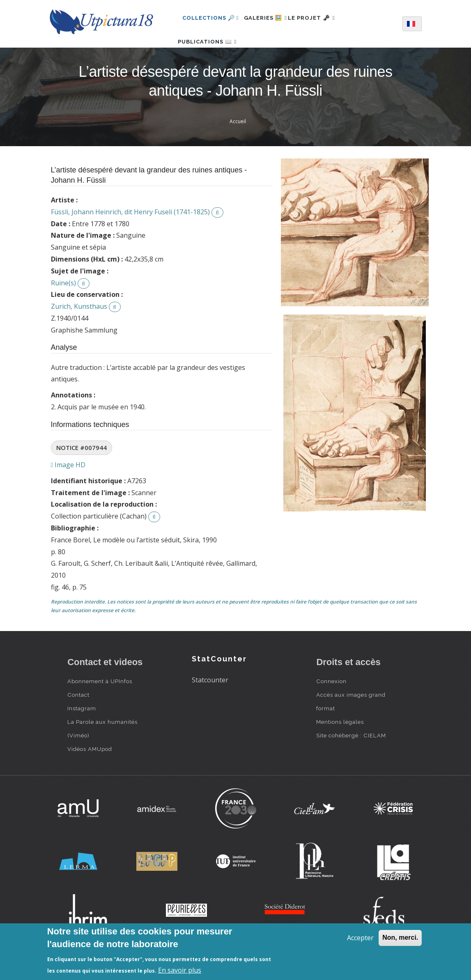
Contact (78, 719)
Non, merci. (400, 938)
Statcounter (210, 704)
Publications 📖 (212, 54)
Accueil (238, 146)
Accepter (360, 938)
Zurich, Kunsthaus (79, 330)
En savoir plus (180, 970)
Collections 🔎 (211, 18)
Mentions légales (340, 746)
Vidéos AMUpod (90, 773)
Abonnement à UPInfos (100, 705)
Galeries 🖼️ (270, 18)
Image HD (68, 489)
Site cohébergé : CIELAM (351, 760)
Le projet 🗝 (325, 18)
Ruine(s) (63, 307)
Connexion (331, 705)
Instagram (82, 732)
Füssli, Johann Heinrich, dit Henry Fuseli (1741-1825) (130, 236)
